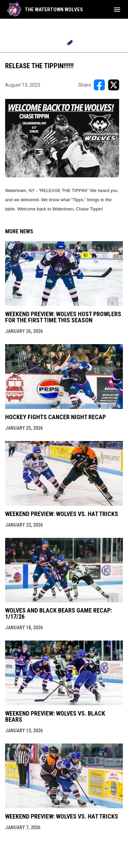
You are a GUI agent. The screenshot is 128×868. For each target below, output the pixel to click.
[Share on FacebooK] (99, 85)
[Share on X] (114, 85)
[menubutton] (117, 10)
